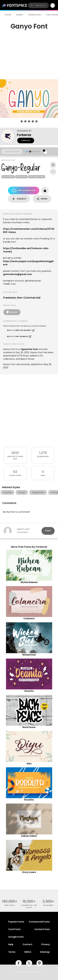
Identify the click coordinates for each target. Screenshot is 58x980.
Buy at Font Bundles (19, 337)
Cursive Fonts (42, 929)
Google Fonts (16, 937)
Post (48, 531)
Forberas (24, 135)
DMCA (28, 952)
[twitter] (29, 963)
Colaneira (29, 618)
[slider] (30, 152)
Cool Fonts (14, 929)
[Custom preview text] (12, 152)
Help (11, 944)
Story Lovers (29, 872)
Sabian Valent (29, 836)
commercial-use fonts (29, 906)
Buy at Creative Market (21, 330)
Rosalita (29, 800)
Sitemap (45, 952)
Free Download (24, 191)
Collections (35, 15)
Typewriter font (29, 349)
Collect (19, 199)
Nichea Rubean (29, 582)
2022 (15, 453)
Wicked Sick (29, 655)
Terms (12, 952)
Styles (20, 15)
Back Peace (29, 727)
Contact (26, 140)
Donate (12, 312)
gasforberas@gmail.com (17, 274)
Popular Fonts (16, 922)
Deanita (29, 691)
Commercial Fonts (39, 922)
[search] (38, 5)
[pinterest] (40, 963)
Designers (48, 905)
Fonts (8, 15)
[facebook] (19, 963)
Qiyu (29, 763)
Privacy (46, 944)
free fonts (10, 905)
